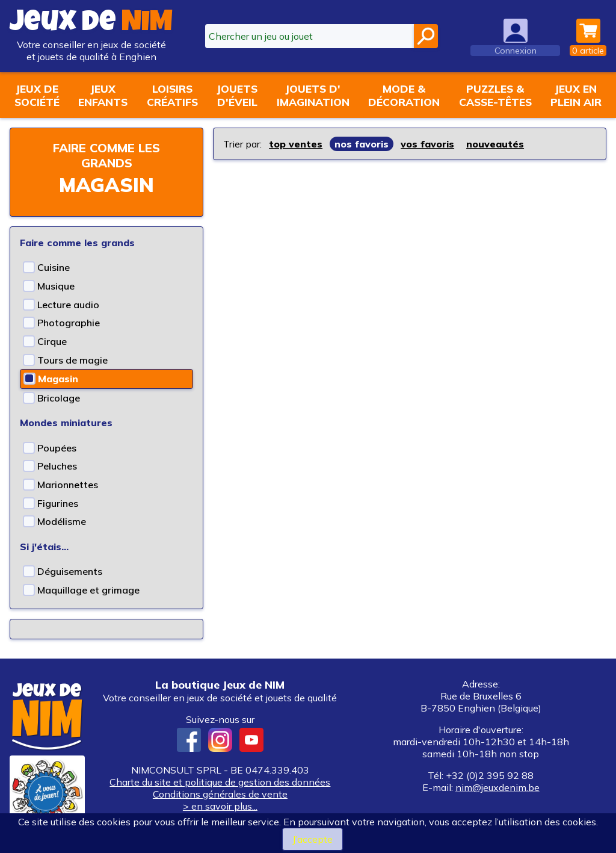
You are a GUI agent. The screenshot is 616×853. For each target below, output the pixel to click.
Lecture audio (68, 305)
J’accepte (313, 839)
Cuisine (54, 267)
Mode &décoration (404, 95)
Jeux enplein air (576, 95)
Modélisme (62, 521)
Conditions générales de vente (220, 794)
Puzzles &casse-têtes (495, 95)
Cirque (52, 341)
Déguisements (70, 571)
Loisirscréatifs (172, 95)
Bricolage (59, 398)
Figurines (58, 503)
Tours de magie (72, 360)
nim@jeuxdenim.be (497, 787)
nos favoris (362, 144)
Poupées (57, 448)
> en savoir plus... (220, 806)
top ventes (296, 144)
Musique (56, 286)
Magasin (58, 379)
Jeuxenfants (103, 95)
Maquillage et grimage (88, 590)
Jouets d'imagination (313, 95)
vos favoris (427, 144)
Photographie (69, 323)
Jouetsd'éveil (237, 95)
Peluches (57, 466)
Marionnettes (68, 485)
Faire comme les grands (106, 155)
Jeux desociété (37, 95)
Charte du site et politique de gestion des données (220, 782)
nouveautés (495, 144)
